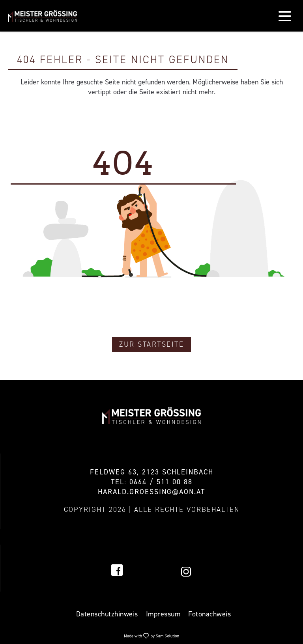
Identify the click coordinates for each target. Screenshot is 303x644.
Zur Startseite (151, 344)
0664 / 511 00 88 (161, 482)
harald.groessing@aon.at (151, 492)
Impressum (163, 614)
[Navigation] (285, 16)
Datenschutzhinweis (107, 614)
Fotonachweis (209, 614)
